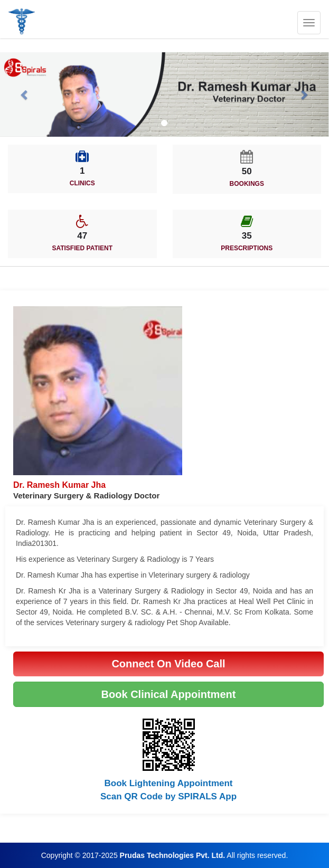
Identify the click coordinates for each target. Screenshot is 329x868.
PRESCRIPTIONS (247, 248)
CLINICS (82, 183)
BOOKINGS (247, 184)
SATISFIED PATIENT (82, 248)
